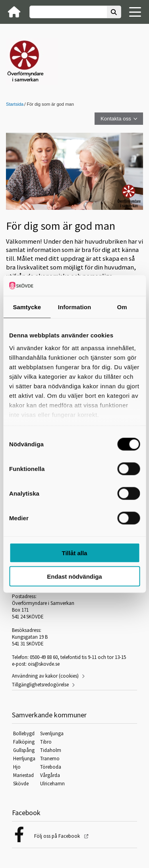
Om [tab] (122, 307)
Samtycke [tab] (27, 307)
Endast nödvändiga (74, 576)
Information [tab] (75, 307)
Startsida (15, 104)
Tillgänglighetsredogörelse (40, 685)
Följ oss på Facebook (58, 836)
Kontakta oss (116, 119)
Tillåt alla (75, 553)
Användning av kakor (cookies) (45, 676)
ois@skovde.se (44, 664)
